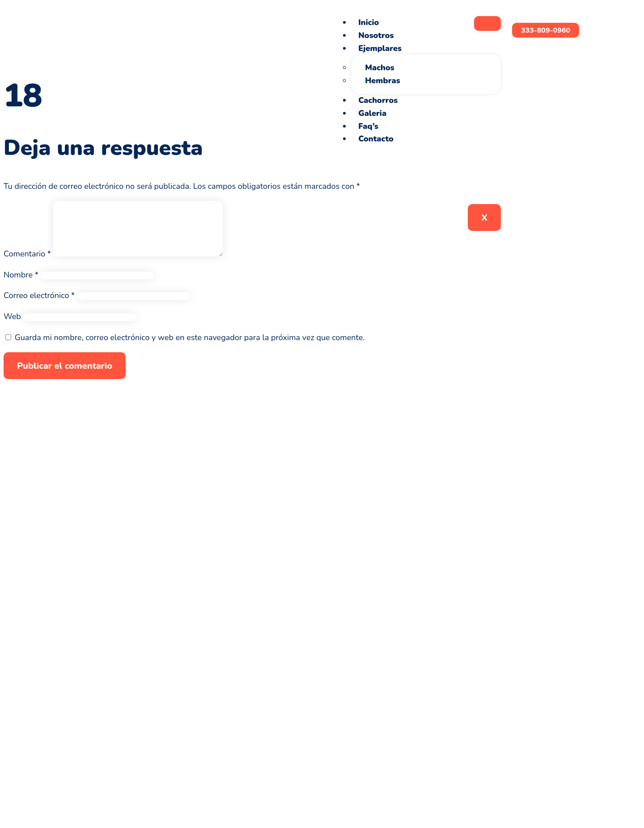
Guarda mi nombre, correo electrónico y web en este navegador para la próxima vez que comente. (190, 348)
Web (12, 327)
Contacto (376, 139)
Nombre (21, 286)
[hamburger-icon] (487, 23)
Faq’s (368, 126)
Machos (380, 68)
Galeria (372, 113)
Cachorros (378, 100)
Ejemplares (380, 48)
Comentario (27, 265)
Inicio (369, 22)
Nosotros (376, 35)
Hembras (382, 81)
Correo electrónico (39, 306)
